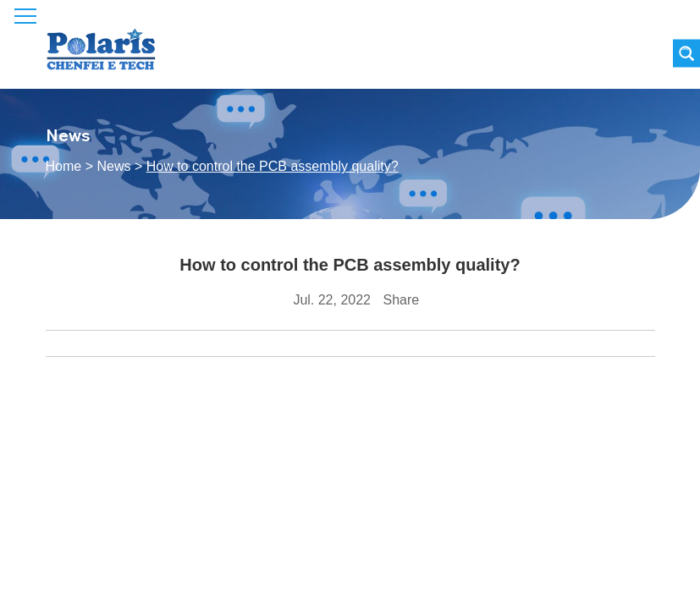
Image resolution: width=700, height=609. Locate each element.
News (113, 166)
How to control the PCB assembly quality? (273, 166)
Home (64, 166)
